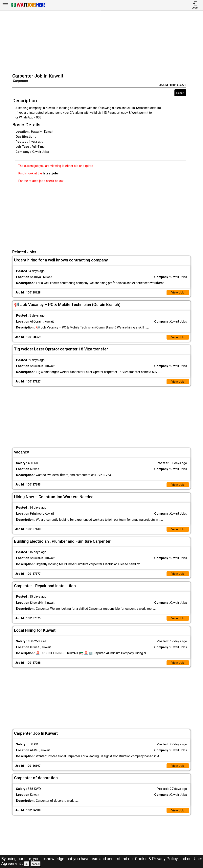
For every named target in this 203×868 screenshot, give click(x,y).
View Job (178, 293)
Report (180, 93)
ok (27, 864)
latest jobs (51, 173)
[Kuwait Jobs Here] (28, 6)
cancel (36, 864)
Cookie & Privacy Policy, (157, 859)
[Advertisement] (103, 42)
